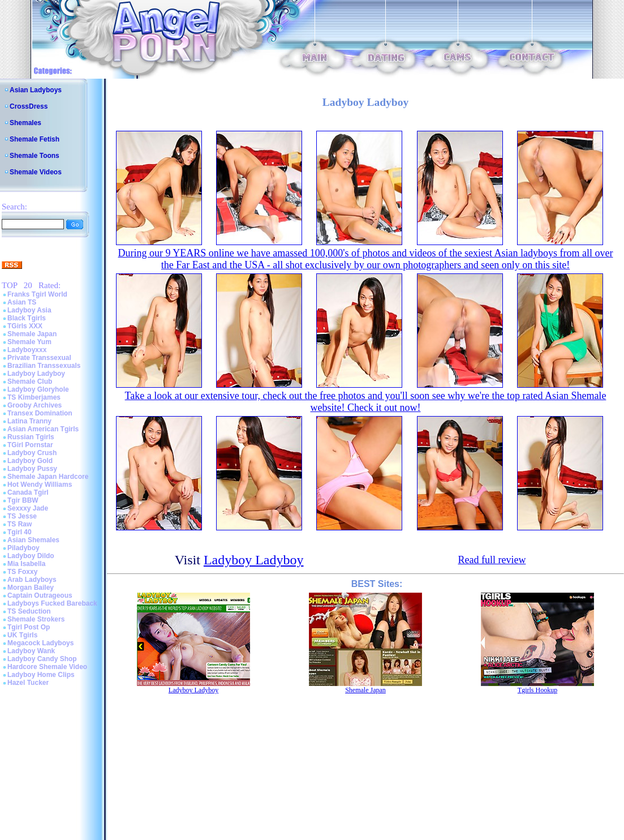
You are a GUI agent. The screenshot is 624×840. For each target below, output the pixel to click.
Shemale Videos (36, 172)
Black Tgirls (27, 318)
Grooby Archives (35, 405)
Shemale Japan (32, 334)
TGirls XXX (25, 326)
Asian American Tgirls (43, 429)
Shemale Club (30, 382)
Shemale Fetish (35, 139)
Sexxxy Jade (28, 508)
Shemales (25, 123)
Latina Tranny (29, 421)
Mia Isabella (26, 564)
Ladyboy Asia (29, 310)
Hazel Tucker (28, 683)
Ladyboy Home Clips (41, 675)
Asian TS (22, 302)
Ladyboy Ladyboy (36, 374)
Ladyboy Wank (31, 651)
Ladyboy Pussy (32, 469)
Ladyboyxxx (27, 350)
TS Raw (20, 524)
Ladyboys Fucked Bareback (52, 603)
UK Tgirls (22, 635)
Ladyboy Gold (30, 461)
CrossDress (29, 106)
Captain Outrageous (40, 595)
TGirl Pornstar (30, 445)
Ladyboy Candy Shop (42, 659)
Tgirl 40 (20, 532)
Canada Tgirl (28, 492)
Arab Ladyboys (32, 580)
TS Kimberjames (34, 397)
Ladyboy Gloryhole (38, 389)
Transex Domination (40, 413)
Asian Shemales (33, 540)
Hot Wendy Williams (40, 485)
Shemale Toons (35, 156)
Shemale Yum (29, 342)
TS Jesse (22, 516)
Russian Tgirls (31, 437)
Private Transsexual (39, 358)
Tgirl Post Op (29, 627)
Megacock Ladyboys (40, 643)
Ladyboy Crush (32, 453)
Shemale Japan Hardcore (48, 477)
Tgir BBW (23, 500)
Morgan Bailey (31, 588)
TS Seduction (29, 611)
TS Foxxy (22, 572)
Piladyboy (23, 548)
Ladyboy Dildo (31, 556)
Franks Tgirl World (37, 294)
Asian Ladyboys (36, 90)
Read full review (492, 560)
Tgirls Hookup (537, 690)
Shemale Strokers (36, 619)
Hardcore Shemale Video (47, 667)
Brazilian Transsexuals (44, 366)
